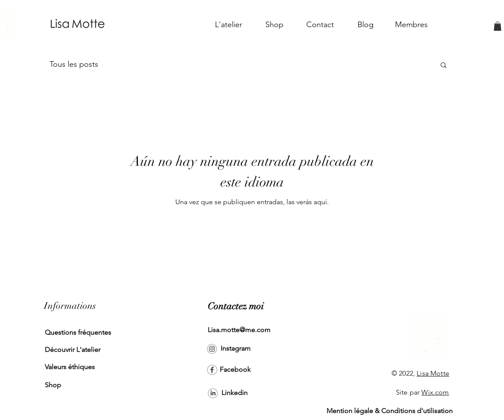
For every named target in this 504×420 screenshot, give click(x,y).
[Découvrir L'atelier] (74, 350)
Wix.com (435, 392)
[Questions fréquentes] (78, 333)
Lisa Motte (433, 373)
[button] (498, 26)
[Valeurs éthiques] (74, 367)
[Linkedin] (235, 393)
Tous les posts (74, 64)
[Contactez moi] (236, 307)
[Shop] (74, 386)
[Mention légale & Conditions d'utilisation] (390, 411)
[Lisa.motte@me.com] (239, 330)
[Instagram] (235, 349)
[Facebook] (235, 370)
